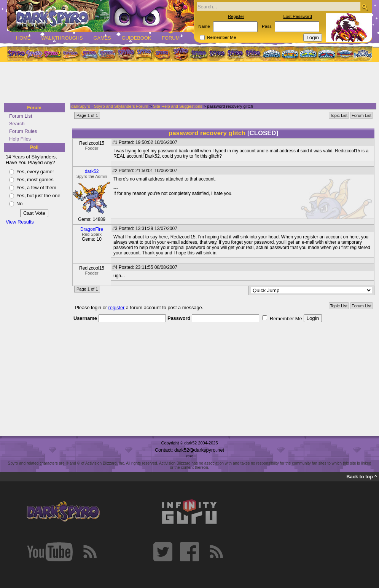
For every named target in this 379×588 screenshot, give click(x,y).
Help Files (20, 139)
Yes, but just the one (38, 196)
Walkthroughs (62, 38)
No (19, 204)
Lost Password (298, 16)
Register (236, 16)
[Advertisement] (187, 83)
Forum (171, 38)
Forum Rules (23, 131)
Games (102, 38)
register (117, 308)
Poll (34, 147)
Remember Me (221, 37)
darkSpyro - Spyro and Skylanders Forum (110, 106)
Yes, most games (35, 180)
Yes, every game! (35, 172)
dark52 (92, 171)
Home (23, 38)
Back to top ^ (362, 477)
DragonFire (92, 229)
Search (17, 124)
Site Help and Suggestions (178, 106)
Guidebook (137, 38)
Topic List (339, 115)
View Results (20, 222)
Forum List (21, 116)
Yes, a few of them (36, 188)
